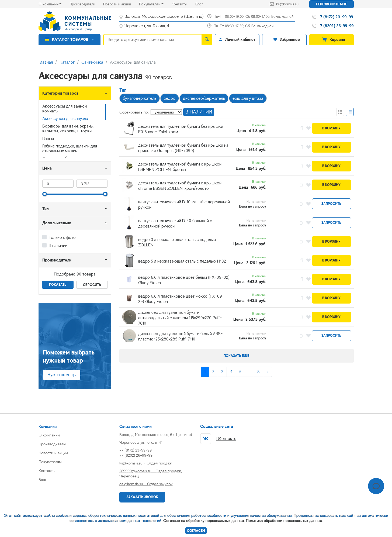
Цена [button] (47, 168)
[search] (207, 39)
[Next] (268, 372)
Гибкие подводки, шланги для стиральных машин (70, 149)
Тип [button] (46, 209)
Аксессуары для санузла (65, 119)
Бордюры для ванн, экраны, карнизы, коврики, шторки (68, 129)
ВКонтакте (218, 439)
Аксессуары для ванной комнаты (65, 109)
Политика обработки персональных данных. (284, 520)
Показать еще (236, 356)
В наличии (58, 246)
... (249, 372)
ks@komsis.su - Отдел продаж (146, 463)
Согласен (196, 531)
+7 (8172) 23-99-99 (136, 450)
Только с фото (62, 237)
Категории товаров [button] (60, 93)
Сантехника (92, 62)
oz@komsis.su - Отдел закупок (146, 484)
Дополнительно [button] (57, 223)
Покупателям (150, 4)
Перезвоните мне (332, 4)
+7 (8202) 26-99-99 (136, 455)
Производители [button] (57, 260)
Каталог (67, 62)
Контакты (183, 4)
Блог (203, 4)
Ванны (48, 139)
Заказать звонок (142, 497)
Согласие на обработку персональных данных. (204, 520)
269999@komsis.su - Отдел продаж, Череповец (150, 473)
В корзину (331, 128)
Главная (46, 62)
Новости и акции (121, 4)
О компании (48, 4)
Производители (86, 4)
